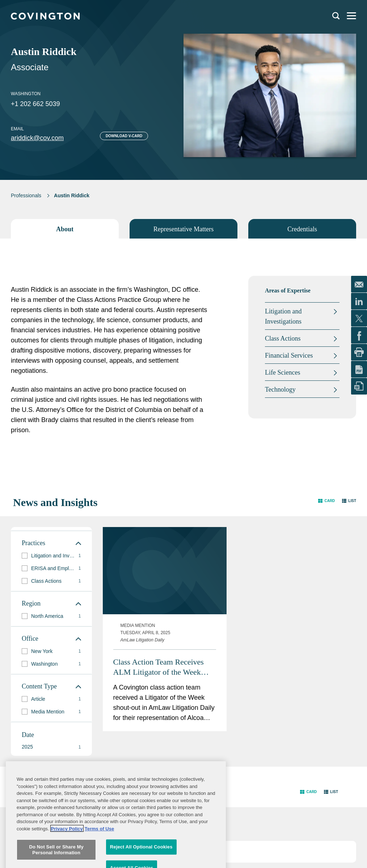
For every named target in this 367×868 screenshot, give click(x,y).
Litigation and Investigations (283, 316)
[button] (326, 501)
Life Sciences (282, 372)
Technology (280, 389)
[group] (51, 556)
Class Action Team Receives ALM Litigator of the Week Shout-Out (159, 588)
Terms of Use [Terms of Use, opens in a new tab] (99, 864)
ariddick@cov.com (37, 138)
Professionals (26, 195)
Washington (26, 94)
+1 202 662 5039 (35, 104)
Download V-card (124, 136)
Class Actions (283, 338)
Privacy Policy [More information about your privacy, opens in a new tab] (67, 864)
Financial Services (289, 355)
